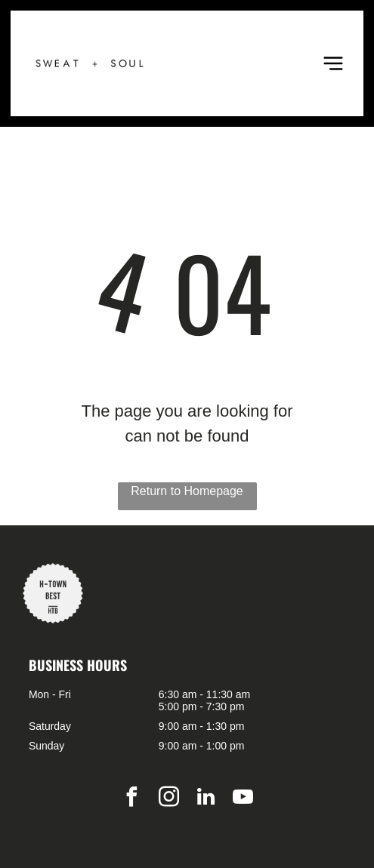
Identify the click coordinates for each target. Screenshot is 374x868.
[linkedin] (206, 799)
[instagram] (168, 799)
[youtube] (243, 799)
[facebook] (131, 799)
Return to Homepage (187, 491)
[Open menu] (333, 63)
